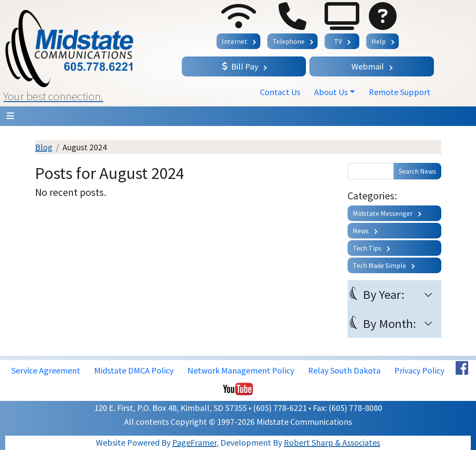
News (361, 231)
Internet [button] (235, 41)
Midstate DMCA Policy (134, 370)
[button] (89, 53)
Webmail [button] (368, 66)
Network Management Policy (241, 370)
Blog (44, 147)
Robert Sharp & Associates (332, 442)
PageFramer (194, 442)
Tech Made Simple (379, 265)
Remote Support (400, 92)
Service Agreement (46, 370)
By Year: (384, 294)
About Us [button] (331, 92)
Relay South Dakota (344, 370)
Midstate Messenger (383, 213)
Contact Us (280, 92)
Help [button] (379, 41)
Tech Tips (367, 248)
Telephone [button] (289, 41)
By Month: (389, 324)
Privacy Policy (419, 370)
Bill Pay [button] (240, 66)
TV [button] (338, 41)
